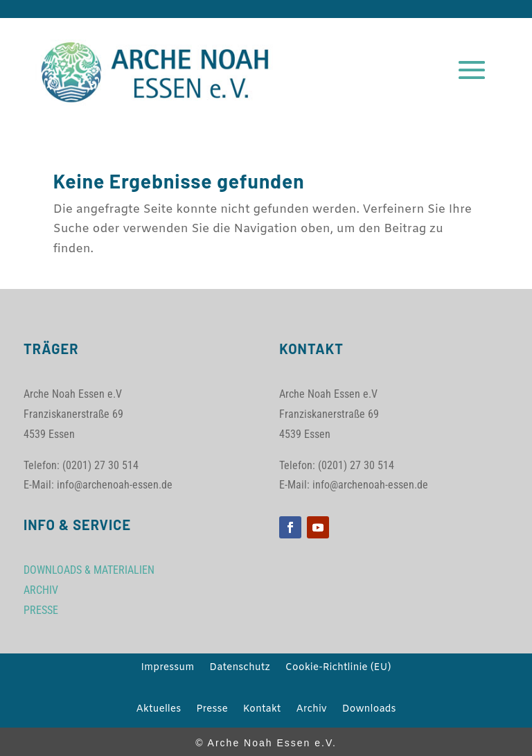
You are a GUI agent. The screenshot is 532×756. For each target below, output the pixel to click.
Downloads (369, 710)
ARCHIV (41, 590)
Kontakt (262, 710)
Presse (212, 710)
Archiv (311, 710)
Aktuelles (158, 710)
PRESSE (41, 610)
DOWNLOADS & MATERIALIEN (89, 570)
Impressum (168, 669)
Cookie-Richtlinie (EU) (338, 669)
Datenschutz (239, 669)
